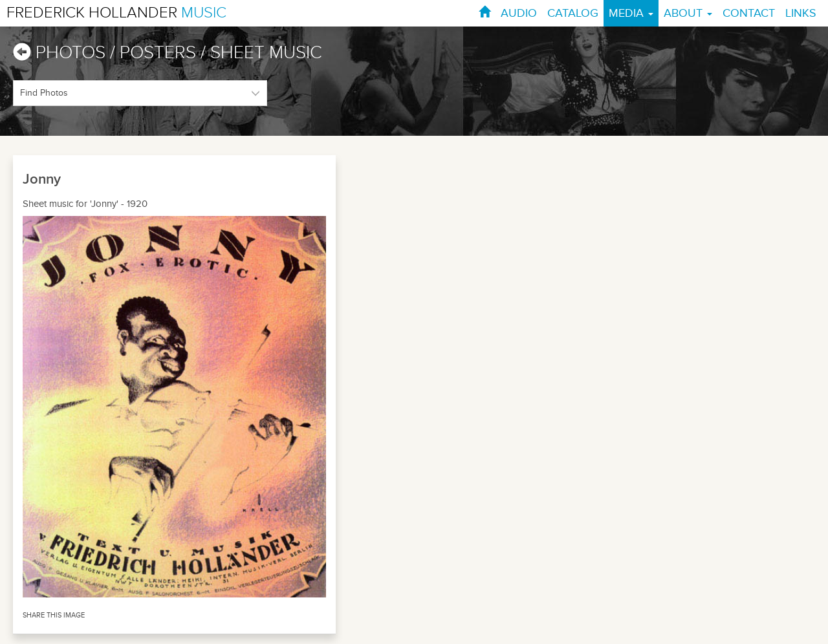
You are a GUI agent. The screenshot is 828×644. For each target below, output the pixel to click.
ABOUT (688, 13)
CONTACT (749, 13)
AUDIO (519, 13)
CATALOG (573, 13)
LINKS (801, 13)
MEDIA (631, 13)
